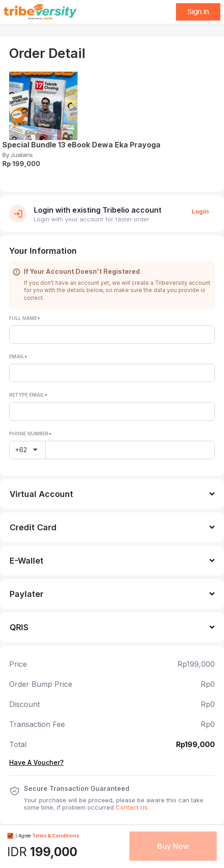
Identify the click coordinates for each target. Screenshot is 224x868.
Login (200, 211)
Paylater (27, 594)
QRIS (19, 627)
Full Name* (25, 318)
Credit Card (33, 527)
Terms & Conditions (56, 836)
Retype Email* (28, 395)
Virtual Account (41, 494)
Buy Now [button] (173, 846)
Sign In (198, 12)
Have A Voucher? (36, 763)
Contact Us (132, 807)
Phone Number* (30, 434)
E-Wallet (27, 561)
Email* (18, 356)
